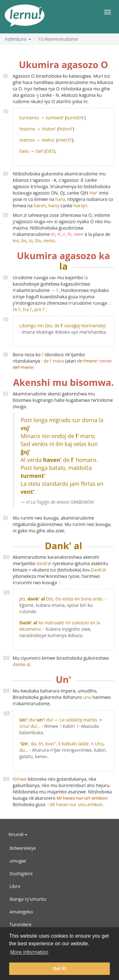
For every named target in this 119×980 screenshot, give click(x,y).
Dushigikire (21, 873)
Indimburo (18, 39)
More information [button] (29, 952)
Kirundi (18, 834)
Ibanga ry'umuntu (28, 899)
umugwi (18, 861)
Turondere (20, 924)
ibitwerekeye (23, 848)
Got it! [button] (59, 969)
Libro (15, 886)
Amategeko (21, 912)
